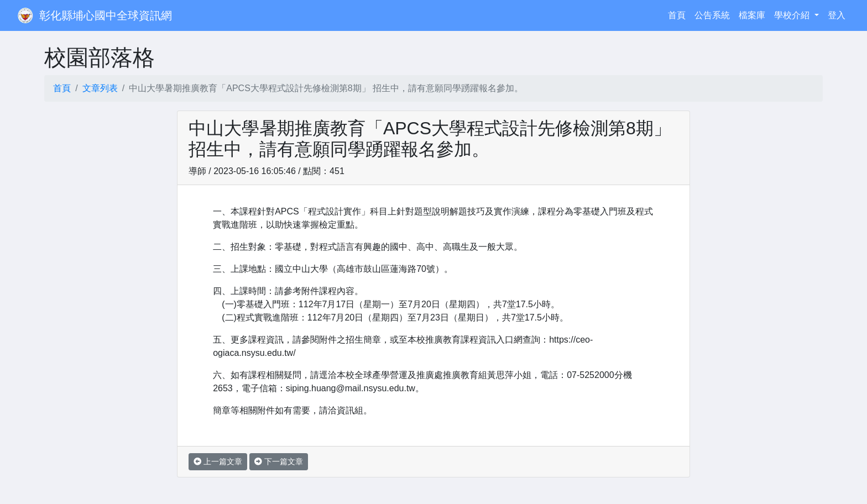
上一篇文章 (218, 461)
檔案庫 (752, 15)
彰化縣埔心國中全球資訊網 (106, 15)
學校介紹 (793, 15)
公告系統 (712, 15)
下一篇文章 (279, 461)
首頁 (679, 14)
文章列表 (100, 88)
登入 (837, 15)
